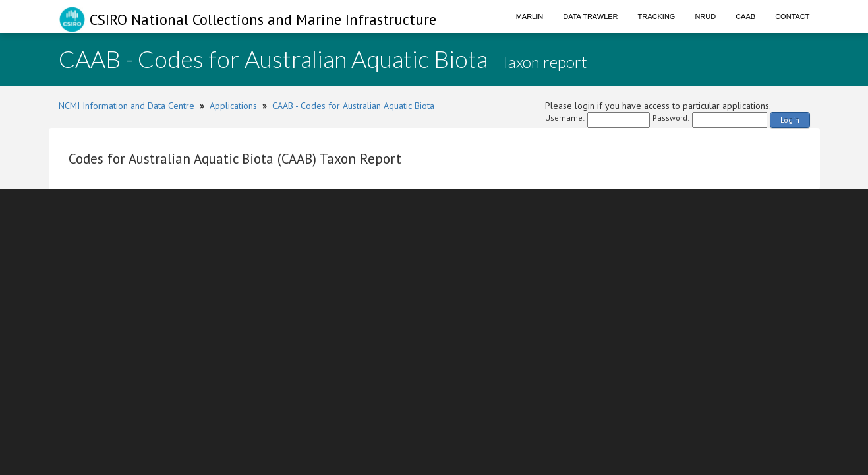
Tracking (657, 16)
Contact (792, 16)
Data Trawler (590, 16)
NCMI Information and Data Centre (127, 106)
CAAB (745, 16)
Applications (233, 106)
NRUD (705, 16)
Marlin (530, 16)
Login (790, 120)
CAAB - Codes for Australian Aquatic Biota (353, 106)
